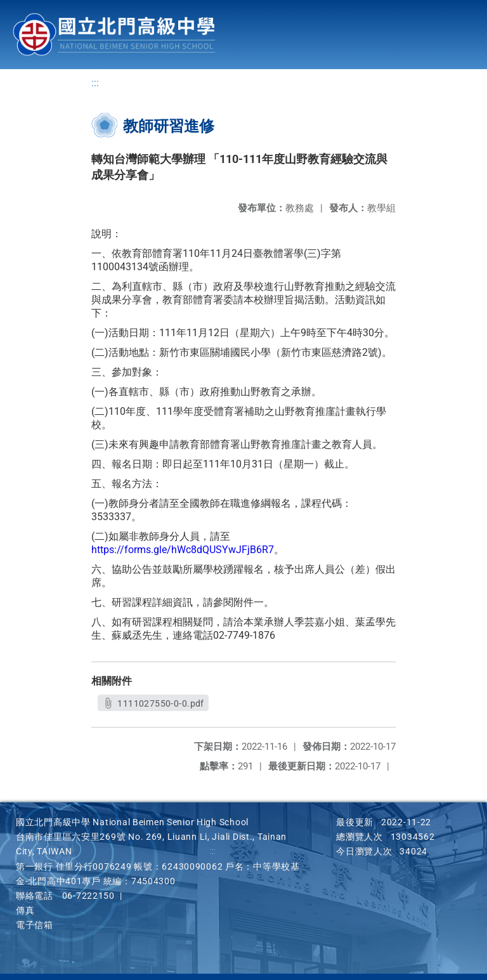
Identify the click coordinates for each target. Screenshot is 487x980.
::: (95, 83)
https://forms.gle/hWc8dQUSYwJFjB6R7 (183, 550)
